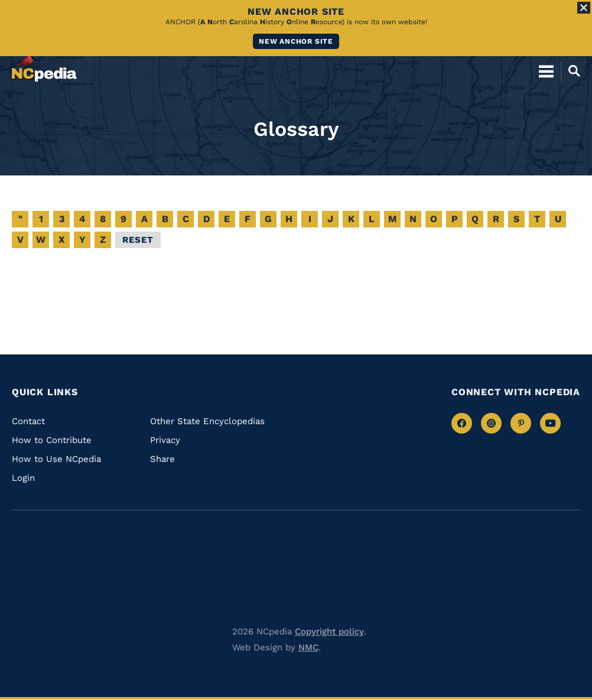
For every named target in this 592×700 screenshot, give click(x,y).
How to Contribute (52, 440)
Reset (138, 240)
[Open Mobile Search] (570, 71)
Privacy (165, 440)
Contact (28, 421)
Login (23, 478)
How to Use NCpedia (56, 459)
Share (162, 459)
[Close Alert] (584, 8)
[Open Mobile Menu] (546, 71)
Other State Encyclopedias (207, 421)
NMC (308, 647)
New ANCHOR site (296, 41)
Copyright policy (329, 631)
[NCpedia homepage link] (44, 66)
